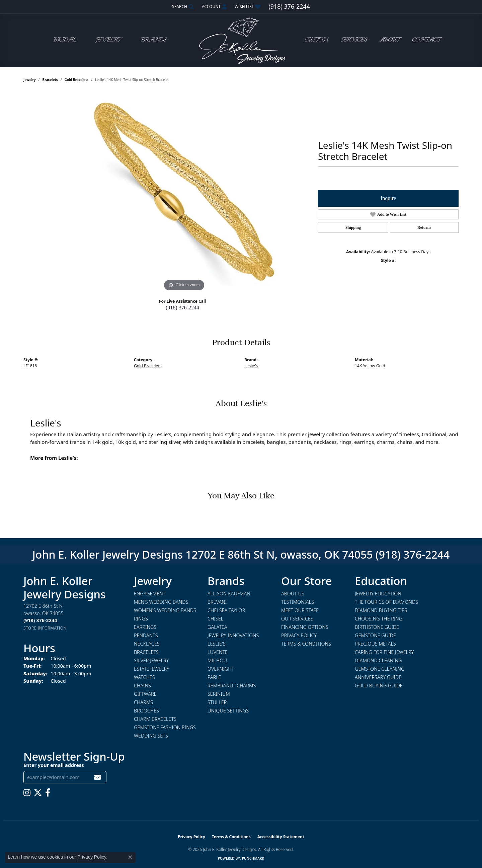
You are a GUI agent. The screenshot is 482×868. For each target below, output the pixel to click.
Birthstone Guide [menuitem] (377, 627)
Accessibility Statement (281, 837)
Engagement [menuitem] (150, 594)
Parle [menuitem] (214, 677)
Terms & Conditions (306, 644)
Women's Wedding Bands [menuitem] (165, 610)
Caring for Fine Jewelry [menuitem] (384, 652)
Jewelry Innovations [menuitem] (233, 635)
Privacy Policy (299, 635)
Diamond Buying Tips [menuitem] (381, 610)
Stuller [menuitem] (217, 702)
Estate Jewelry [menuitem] (152, 669)
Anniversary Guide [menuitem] (378, 677)
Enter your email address (54, 765)
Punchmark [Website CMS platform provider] (253, 858)
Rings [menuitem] (141, 619)
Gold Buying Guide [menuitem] (379, 686)
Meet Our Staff (300, 610)
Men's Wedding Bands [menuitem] (161, 602)
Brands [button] (153, 40)
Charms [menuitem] (143, 702)
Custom (316, 40)
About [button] (389, 40)
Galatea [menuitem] (217, 627)
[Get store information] (45, 628)
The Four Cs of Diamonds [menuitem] (386, 602)
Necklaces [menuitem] (147, 644)
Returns (424, 227)
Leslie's (251, 366)
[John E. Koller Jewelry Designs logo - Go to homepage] (241, 40)
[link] (289, 7)
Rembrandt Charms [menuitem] (232, 686)
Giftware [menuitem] (145, 694)
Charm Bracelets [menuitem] (155, 719)
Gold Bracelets (77, 80)
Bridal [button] (65, 40)
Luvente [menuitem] (218, 652)
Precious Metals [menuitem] (375, 644)
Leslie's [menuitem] (217, 644)
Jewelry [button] (108, 40)
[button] (182, 7)
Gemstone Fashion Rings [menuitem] (165, 727)
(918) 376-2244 (182, 308)
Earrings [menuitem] (145, 627)
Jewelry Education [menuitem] (378, 594)
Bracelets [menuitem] (146, 652)
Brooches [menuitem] (146, 711)
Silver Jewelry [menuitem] (151, 660)
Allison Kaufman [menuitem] (229, 594)
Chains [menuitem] (142, 686)
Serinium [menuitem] (219, 694)
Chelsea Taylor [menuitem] (226, 610)
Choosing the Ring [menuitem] (379, 619)
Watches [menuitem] (144, 677)
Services (354, 40)
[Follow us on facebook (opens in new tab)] (48, 793)
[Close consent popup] (130, 857)
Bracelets (50, 80)
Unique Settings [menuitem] (228, 711)
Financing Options (305, 627)
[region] (184, 193)
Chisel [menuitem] (215, 619)
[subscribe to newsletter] (97, 777)
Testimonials (298, 602)
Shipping (353, 227)
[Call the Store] (40, 620)
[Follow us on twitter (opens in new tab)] (38, 793)
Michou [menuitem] (217, 660)
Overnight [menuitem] (221, 669)
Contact (426, 40)
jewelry (30, 80)
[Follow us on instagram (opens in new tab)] (27, 793)
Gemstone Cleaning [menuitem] (380, 669)
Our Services (297, 619)
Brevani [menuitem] (217, 602)
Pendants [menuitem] (146, 635)
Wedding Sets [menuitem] (151, 736)
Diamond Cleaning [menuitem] (378, 660)
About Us (293, 594)
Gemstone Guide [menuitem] (375, 635)
